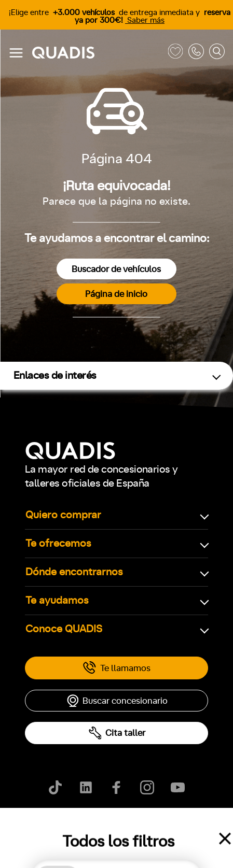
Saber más (145, 20)
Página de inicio (116, 294)
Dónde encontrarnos (74, 572)
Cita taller (117, 733)
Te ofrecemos (58, 544)
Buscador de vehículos (116, 269)
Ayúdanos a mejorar (179, 827)
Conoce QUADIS (64, 629)
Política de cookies (53, 827)
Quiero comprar (63, 515)
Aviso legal (115, 827)
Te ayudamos (57, 601)
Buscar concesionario (117, 701)
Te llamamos (116, 668)
